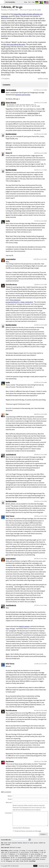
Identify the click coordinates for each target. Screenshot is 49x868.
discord (25, 843)
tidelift (41, 843)
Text (29, 2)
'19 (40, 852)
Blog (26, 2)
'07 (16, 858)
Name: (10, 796)
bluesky (20, 843)
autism (38, 856)
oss (14, 859)
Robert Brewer (11, 103)
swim (34, 859)
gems (33, 854)
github (3, 845)
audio (3, 852)
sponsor (36, 843)
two (14, 629)
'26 (20, 851)
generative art (14, 852)
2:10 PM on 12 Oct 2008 (40, 325)
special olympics (27, 859)
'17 (8, 854)
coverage (16, 851)
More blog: (5, 851)
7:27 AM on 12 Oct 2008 (40, 221)
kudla (8, 221)
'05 (41, 858)
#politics (40, 79)
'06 (34, 858)
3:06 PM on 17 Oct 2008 (40, 762)
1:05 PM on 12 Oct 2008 (40, 285)
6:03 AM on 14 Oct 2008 (40, 559)
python (10, 851)
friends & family (22, 858)
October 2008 (13, 10)
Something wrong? (43, 866)
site (44, 843)
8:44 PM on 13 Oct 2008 (40, 455)
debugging (9, 861)
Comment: (8, 813)
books (38, 859)
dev (14, 858)
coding (45, 856)
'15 (29, 854)
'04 (4, 859)
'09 (41, 856)
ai (29, 856)
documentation (24, 854)
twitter (17, 856)
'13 (8, 856)
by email (18, 848)
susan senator (11, 259)
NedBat (10, 2)
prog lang (4, 856)
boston (27, 852)
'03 (11, 859)
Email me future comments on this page (27, 831)
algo (32, 856)
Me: (2, 843)
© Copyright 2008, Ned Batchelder (10, 866)
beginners (12, 854)
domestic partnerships (23, 95)
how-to (44, 858)
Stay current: (5, 848)
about (6, 843)
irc (29, 843)
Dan (7, 414)
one (8, 629)
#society (46, 79)
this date (26, 861)
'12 (20, 856)
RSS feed (12, 848)
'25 (27, 851)
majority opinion (24, 626)
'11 (27, 856)
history (37, 858)
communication (5, 858)
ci (16, 854)
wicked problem (33, 113)
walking (24, 856)
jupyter (8, 859)
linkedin (8, 845)
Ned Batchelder (11, 134)
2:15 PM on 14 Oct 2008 (40, 605)
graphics (30, 858)
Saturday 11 (5, 10)
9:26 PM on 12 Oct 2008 (40, 414)
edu (42, 852)
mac (14, 861)
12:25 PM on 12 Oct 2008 (40, 259)
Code (33, 2)
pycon (23, 852)
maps (17, 861)
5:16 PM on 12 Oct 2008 (40, 382)
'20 (30, 852)
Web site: (9, 802)
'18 (2, 854)
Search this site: (6, 840)
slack (32, 843)
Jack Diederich (11, 455)
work (5, 854)
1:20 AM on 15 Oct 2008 (40, 664)
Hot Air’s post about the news (14, 44)
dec (4, 861)
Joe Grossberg (11, 90)
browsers (43, 859)
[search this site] (20, 840)
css (2, 861)
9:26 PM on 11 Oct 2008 (40, 170)
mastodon (15, 843)
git (45, 852)
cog (6, 852)
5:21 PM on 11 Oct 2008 (40, 134)
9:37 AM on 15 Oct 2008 (40, 710)
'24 (39, 851)
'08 (11, 858)
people (17, 859)
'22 (8, 852)
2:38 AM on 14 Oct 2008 (40, 516)
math (42, 851)
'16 (18, 854)
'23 (44, 851)
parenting (38, 854)
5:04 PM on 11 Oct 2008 (40, 103)
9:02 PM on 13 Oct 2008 (40, 501)
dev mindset (35, 852)
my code (31, 851)
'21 (19, 852)
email (9, 843)
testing (23, 851)
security (12, 856)
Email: (10, 799)
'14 (42, 854)
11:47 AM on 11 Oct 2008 (40, 90)
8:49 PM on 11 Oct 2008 (40, 153)
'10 (35, 856)
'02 (21, 859)
